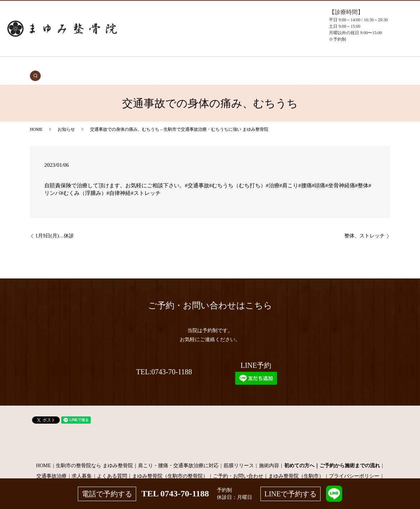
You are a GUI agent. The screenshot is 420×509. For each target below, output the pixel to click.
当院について (239, 65)
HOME (75, 65)
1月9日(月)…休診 (55, 225)
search (348, 65)
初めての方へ (134, 65)
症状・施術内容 (170, 65)
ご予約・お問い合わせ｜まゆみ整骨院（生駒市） (268, 465)
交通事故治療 (101, 65)
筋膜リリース (239, 454)
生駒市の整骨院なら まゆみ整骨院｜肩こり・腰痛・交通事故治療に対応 (137, 454)
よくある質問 (273, 65)
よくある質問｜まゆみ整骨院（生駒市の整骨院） (152, 465)
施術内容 (269, 454)
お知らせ (66, 118)
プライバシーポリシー (354, 465)
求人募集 (82, 465)
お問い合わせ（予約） (316, 65)
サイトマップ (210, 476)
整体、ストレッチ (365, 225)
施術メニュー (206, 65)
